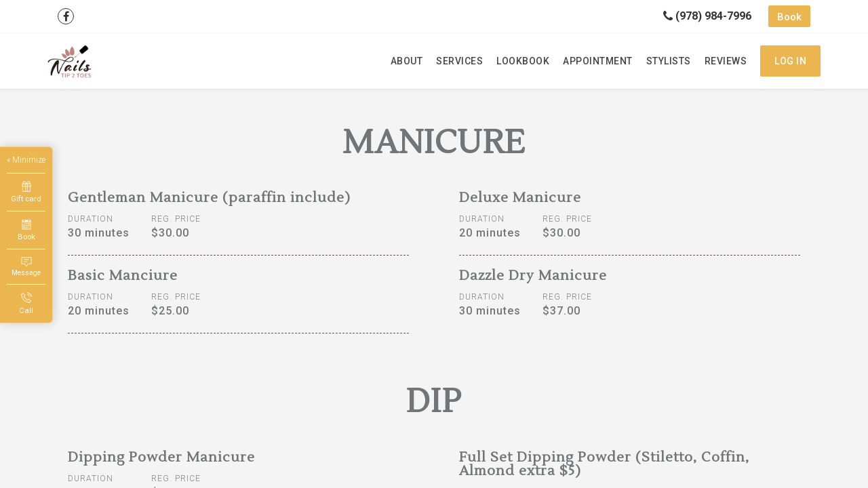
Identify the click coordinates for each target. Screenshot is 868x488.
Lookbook (523, 61)
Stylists (669, 61)
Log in (790, 61)
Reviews (726, 61)
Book (789, 17)
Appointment (598, 61)
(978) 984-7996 (707, 16)
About (407, 61)
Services (459, 61)
